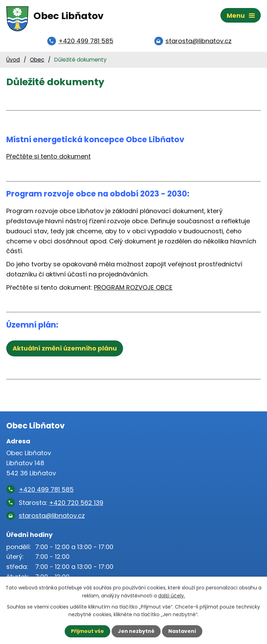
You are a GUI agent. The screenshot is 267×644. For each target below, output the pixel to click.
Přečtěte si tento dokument (48, 156)
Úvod (13, 60)
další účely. (172, 595)
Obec (37, 60)
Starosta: (61, 503)
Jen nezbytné (136, 631)
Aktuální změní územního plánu (65, 348)
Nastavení (182, 631)
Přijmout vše (87, 631)
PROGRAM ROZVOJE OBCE (133, 287)
